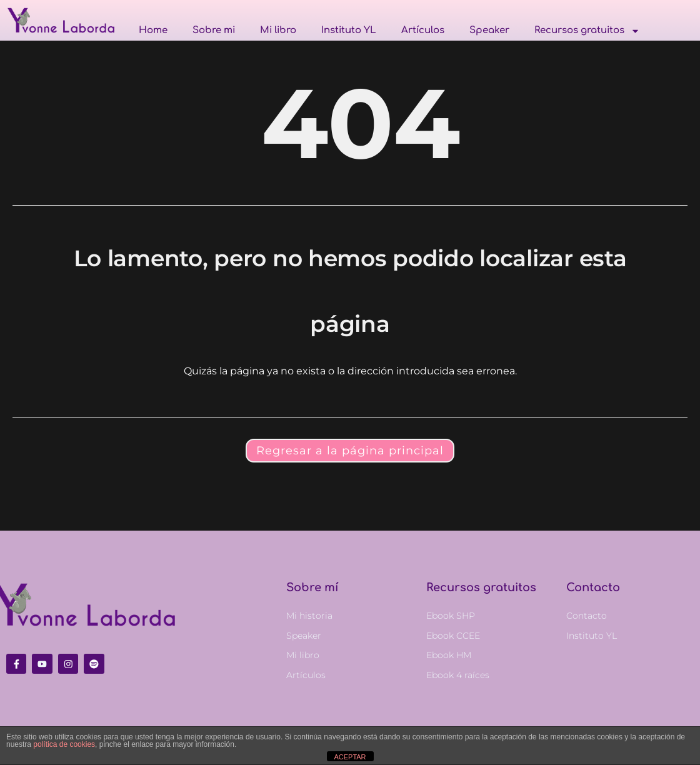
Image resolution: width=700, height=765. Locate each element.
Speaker (489, 30)
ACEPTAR (350, 757)
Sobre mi (214, 30)
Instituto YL (349, 30)
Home (153, 30)
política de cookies (64, 744)
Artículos (423, 30)
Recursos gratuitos (587, 31)
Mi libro (278, 30)
